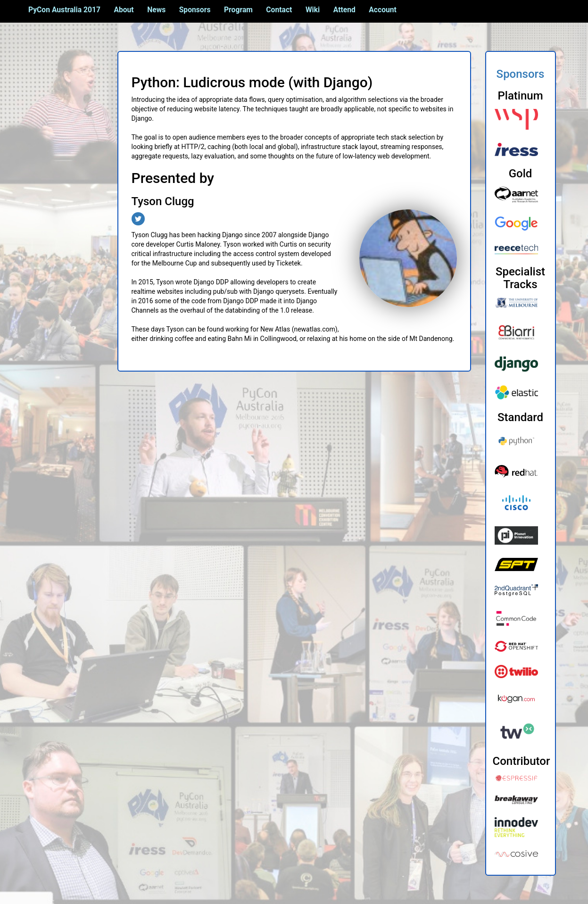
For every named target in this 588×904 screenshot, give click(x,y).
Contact (279, 10)
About (124, 10)
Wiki (313, 10)
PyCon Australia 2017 (64, 10)
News (156, 10)
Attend (344, 10)
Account (383, 10)
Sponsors (195, 10)
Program (238, 10)
